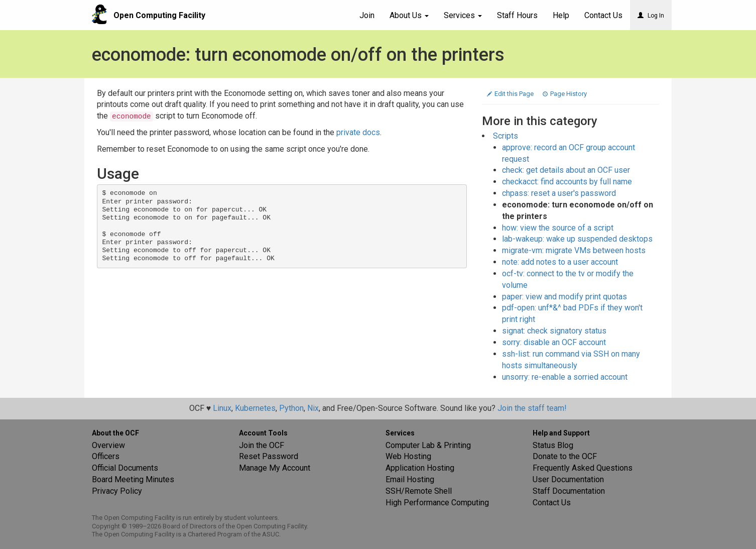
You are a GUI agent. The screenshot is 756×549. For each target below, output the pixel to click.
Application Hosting (420, 468)
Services (463, 15)
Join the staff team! (532, 408)
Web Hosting (408, 456)
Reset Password (269, 456)
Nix (313, 408)
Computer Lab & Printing (428, 445)
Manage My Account (275, 468)
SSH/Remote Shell (419, 491)
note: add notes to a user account (560, 262)
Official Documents (125, 468)
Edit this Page (511, 94)
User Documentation (568, 479)
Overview (108, 445)
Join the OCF (262, 445)
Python (291, 408)
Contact (603, 15)
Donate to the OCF (565, 456)
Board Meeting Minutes (133, 479)
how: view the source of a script (558, 228)
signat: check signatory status (554, 331)
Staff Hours (517, 15)
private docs (358, 132)
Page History (565, 94)
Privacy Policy (117, 491)
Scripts (506, 136)
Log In (651, 16)
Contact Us (552, 503)
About (409, 15)
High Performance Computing (437, 503)
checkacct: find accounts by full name (567, 182)
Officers (106, 456)
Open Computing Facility (159, 15)
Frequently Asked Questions (583, 468)
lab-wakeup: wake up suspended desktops (577, 239)
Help (561, 15)
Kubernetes (255, 408)
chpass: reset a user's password (559, 193)
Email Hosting (410, 479)
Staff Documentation (569, 491)
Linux (222, 408)
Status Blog (553, 445)
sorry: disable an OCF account (554, 342)
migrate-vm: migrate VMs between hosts (574, 250)
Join (367, 15)
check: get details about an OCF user (566, 170)
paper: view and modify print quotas (564, 297)
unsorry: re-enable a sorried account (565, 377)
